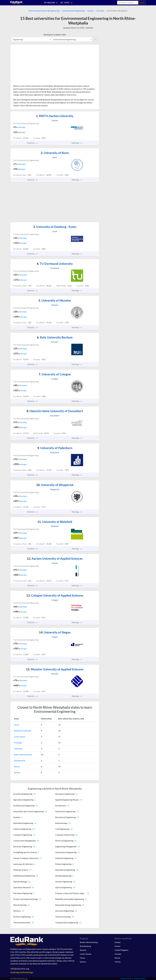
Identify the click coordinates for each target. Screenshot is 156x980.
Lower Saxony (20, 737)
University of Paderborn (55, 448)
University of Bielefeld (55, 522)
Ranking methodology (22, 972)
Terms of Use (126, 978)
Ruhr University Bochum (55, 337)
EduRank (90, 28)
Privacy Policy (140, 978)
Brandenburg (19, 760)
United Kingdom (121, 950)
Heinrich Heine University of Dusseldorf (55, 411)
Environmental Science (38, 11)
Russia (117, 958)
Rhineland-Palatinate (23, 731)
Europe (90, 11)
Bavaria (17, 772)
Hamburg (18, 749)
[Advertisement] (32, 66)
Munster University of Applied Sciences (55, 669)
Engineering (54, 11)
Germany (100, 11)
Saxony (17, 766)
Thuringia (18, 743)
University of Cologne (55, 374)
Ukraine (118, 954)
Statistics (32, 143)
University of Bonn (55, 153)
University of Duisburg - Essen (55, 227)
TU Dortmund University (55, 264)
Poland (117, 942)
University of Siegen (55, 632)
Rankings (77, 143)
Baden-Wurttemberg (23, 754)
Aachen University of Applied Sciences (55, 559)
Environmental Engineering (73, 11)
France (117, 946)
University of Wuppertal (55, 485)
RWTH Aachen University (55, 116)
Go (95, 39)
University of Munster (55, 300)
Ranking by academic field (55, 35)
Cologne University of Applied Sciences (55, 595)
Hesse (17, 725)
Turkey (118, 962)
